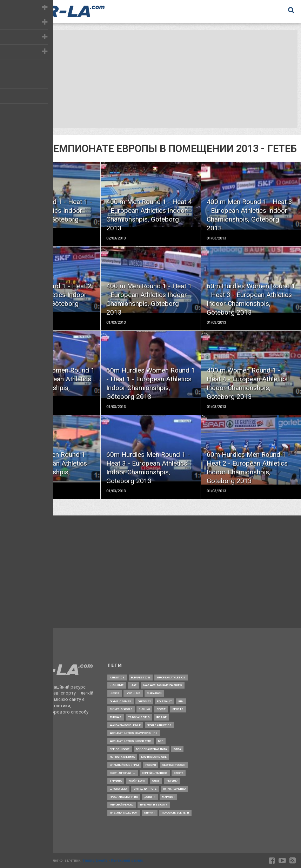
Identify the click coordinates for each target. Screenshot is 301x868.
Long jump (133, 693)
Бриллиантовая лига (152, 749)
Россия (151, 765)
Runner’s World (121, 709)
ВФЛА (177, 749)
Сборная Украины (123, 773)
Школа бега (118, 789)
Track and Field (139, 717)
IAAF (133, 685)
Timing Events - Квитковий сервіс (113, 860)
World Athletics (159, 725)
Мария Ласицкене (154, 757)
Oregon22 (144, 701)
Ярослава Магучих (124, 797)
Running (144, 709)
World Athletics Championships (134, 733)
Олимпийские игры (124, 765)
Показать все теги (175, 813)
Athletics (117, 678)
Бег (161, 741)
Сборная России (174, 765)
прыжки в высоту (154, 805)
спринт (150, 813)
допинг (150, 797)
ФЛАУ (156, 781)
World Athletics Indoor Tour (131, 741)
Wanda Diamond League (125, 725)
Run (181, 701)
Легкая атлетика (122, 757)
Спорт (179, 773)
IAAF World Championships (163, 685)
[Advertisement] (149, 79)
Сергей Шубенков (155, 773)
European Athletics (171, 678)
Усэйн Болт (137, 781)
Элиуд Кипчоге (145, 789)
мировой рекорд (122, 805)
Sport (161, 709)
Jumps (115, 693)
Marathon (154, 693)
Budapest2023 (141, 678)
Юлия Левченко (174, 789)
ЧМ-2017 (172, 781)
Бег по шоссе (120, 749)
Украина (116, 781)
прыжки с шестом (124, 813)
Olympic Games (121, 701)
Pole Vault (165, 701)
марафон (168, 797)
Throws (116, 717)
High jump (117, 685)
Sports (178, 709)
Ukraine (161, 717)
